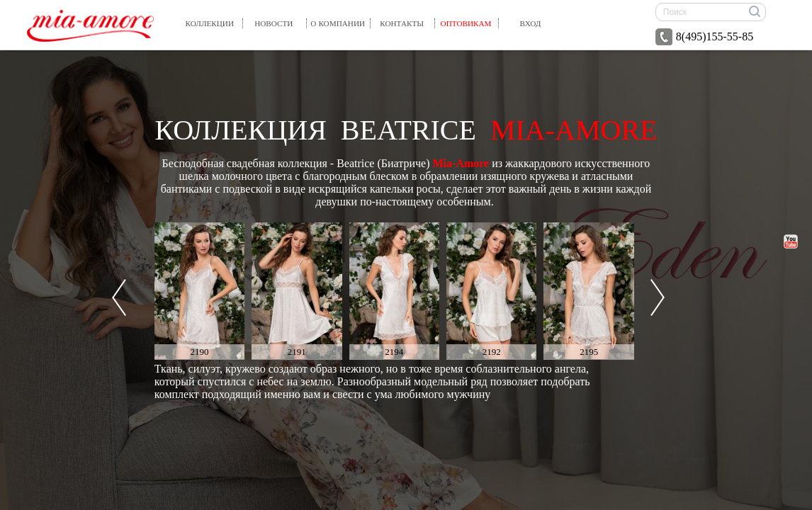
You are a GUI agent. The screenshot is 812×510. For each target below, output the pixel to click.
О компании (338, 23)
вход (531, 23)
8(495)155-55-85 (704, 37)
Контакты (402, 23)
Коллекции (210, 23)
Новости (274, 23)
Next (658, 297)
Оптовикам (466, 23)
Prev (119, 297)
